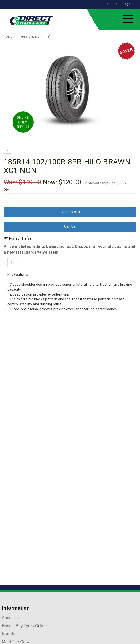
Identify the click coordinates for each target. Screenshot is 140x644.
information (16, 608)
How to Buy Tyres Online (24, 626)
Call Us (70, 226)
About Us (10, 618)
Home (8, 37)
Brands (8, 634)
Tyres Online (29, 37)
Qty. (6, 190)
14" (47, 37)
